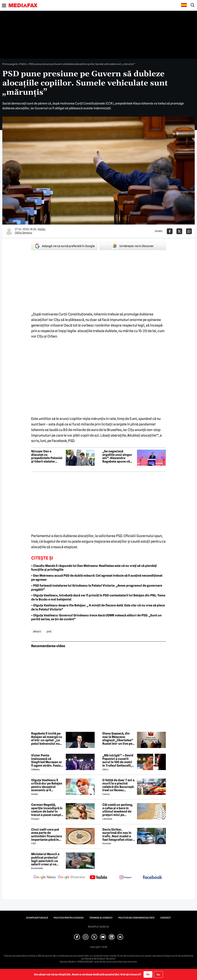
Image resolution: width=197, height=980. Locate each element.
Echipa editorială (37, 918)
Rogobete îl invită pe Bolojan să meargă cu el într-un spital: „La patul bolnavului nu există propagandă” (47, 739)
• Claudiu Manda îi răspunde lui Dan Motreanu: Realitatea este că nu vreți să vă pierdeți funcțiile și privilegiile (94, 568)
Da (148, 974)
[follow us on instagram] (125, 878)
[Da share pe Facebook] (170, 231)
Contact (166, 918)
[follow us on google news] (45, 878)
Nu (158, 975)
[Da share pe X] (179, 231)
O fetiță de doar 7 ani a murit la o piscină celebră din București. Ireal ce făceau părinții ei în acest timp (118, 785)
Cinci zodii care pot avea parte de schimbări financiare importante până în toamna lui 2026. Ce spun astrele (47, 835)
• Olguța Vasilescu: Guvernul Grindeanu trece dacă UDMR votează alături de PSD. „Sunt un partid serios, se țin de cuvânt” (96, 617)
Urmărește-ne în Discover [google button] (133, 246)
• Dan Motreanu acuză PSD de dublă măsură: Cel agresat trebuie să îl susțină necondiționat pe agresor (97, 578)
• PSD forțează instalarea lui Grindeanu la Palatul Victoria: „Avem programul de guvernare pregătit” (97, 588)
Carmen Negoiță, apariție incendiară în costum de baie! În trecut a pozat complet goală (48, 810)
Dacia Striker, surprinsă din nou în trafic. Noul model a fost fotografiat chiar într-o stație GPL (117, 835)
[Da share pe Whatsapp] (189, 231)
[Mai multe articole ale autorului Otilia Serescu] (9, 231)
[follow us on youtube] (98, 878)
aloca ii (37, 631)
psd (49, 631)
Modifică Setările (98, 927)
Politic (23, 64)
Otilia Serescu (23, 233)
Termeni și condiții (101, 918)
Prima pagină (10, 64)
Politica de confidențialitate (136, 918)
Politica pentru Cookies (69, 918)
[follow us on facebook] (152, 878)
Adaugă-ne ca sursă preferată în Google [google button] (64, 246)
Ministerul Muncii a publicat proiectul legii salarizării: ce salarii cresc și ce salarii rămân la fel (45, 859)
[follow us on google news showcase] (72, 878)
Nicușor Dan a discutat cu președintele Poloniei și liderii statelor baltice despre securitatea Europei (47, 456)
